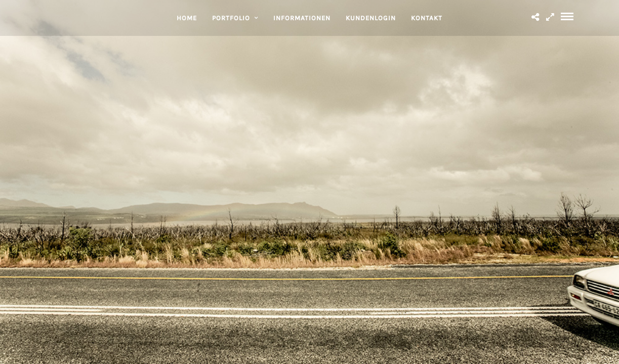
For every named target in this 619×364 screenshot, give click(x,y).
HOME (187, 18)
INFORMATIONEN (302, 18)
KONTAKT (427, 18)
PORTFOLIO (231, 18)
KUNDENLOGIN (371, 18)
